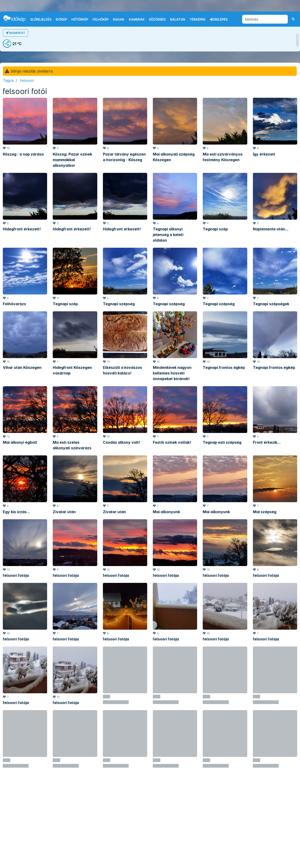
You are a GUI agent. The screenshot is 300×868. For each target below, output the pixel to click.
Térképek (198, 19)
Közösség (157, 19)
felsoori (27, 80)
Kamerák (137, 19)
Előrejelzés (41, 19)
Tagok (8, 80)
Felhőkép (101, 19)
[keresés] (265, 19)
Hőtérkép (80, 19)
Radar (119, 19)
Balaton (178, 19)
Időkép (61, 19)
